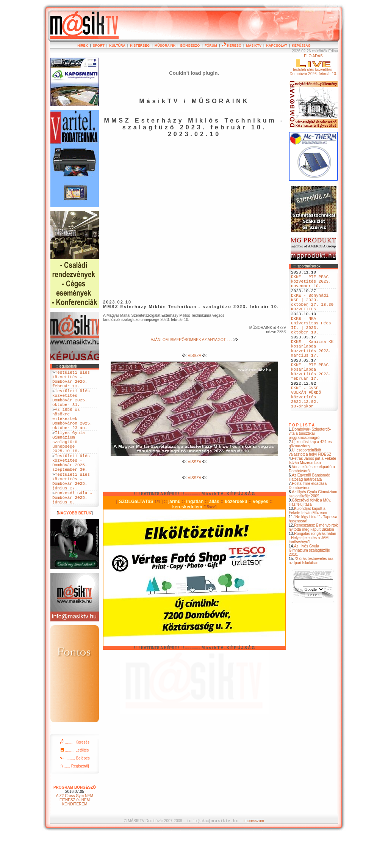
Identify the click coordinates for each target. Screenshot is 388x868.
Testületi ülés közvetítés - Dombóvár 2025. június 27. (71, 509)
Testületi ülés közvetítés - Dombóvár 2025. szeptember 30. (71, 486)
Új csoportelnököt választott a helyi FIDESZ (310, 486)
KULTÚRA (117, 46)
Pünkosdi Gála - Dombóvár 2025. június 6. (72, 529)
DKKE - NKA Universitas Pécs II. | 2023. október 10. (311, 339)
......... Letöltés (75, 783)
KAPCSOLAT (276, 46)
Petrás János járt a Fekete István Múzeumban (312, 495)
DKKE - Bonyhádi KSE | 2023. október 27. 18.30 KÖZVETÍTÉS (312, 310)
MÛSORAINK (165, 46)
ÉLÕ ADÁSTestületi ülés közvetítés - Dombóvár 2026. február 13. (313, 65)
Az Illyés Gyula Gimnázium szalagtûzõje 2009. (313, 528)
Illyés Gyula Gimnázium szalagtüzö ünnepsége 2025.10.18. (69, 460)
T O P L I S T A (302, 459)
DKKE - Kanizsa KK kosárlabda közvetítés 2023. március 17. (312, 368)
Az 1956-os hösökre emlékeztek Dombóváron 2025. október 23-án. (72, 431)
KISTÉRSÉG (140, 46)
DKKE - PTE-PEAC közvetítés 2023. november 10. (311, 284)
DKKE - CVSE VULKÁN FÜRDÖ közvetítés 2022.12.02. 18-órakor (306, 428)
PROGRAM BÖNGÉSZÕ (75, 820)
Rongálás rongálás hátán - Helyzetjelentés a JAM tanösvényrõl (312, 572)
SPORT (99, 46)
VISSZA (195, 356)
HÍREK (83, 46)
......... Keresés (75, 775)
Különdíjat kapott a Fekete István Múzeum (308, 545)
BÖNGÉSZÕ (190, 46)
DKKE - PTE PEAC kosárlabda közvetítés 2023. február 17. (311, 397)
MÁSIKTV (254, 46)
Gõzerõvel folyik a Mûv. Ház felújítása (310, 536)
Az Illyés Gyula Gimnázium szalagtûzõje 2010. (309, 584)
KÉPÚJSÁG (301, 46)
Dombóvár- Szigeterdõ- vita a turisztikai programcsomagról (310, 468)
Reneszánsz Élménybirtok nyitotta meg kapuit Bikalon (313, 561)
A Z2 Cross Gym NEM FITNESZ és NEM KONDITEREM (75, 833)
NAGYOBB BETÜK (75, 546)
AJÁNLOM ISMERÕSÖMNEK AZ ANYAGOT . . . (194, 340)
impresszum (254, 854)
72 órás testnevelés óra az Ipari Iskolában (311, 595)
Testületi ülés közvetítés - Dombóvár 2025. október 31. (71, 405)
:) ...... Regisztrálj (74, 799)
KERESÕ (232, 46)
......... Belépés (75, 791)
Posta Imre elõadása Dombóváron (308, 520)
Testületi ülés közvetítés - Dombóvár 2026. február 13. (71, 382)
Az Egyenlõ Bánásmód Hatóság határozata (310, 511)
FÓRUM (211, 46)
